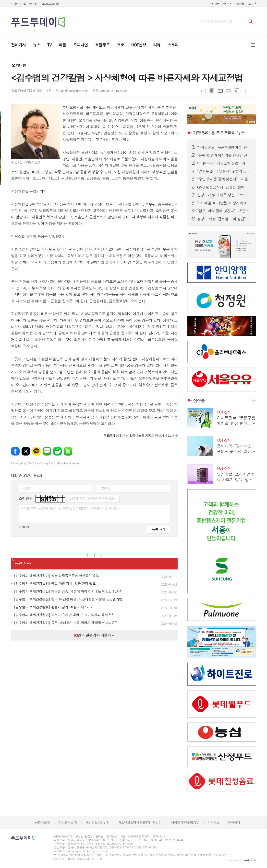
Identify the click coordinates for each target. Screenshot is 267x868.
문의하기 (234, 822)
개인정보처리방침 (98, 822)
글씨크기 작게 (254, 91)
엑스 (26, 451)
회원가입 (240, 4)
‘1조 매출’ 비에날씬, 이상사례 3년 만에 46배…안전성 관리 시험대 (225, 203)
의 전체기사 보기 (139, 436)
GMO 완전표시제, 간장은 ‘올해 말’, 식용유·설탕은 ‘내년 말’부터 (225, 187)
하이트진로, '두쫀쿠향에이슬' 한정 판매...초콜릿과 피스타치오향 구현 (225, 147)
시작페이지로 (19, 4)
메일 (220, 91)
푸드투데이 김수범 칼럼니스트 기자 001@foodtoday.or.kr (49, 91)
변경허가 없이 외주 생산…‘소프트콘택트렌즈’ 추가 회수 (225, 195)
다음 (101, 555)
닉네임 (25, 488)
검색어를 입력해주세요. (217, 21)
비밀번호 (104, 488)
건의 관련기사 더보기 (94, 635)
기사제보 (214, 4)
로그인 (252, 4)
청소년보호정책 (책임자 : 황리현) (140, 822)
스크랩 (237, 91)
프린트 (229, 91)
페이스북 (15, 451)
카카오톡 (36, 451)
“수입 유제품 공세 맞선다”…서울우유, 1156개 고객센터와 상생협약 (225, 179)
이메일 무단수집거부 (185, 822)
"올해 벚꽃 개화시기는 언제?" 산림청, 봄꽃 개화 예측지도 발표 (225, 155)
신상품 (199, 401)
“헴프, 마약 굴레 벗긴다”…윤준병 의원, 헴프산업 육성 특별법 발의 (225, 211)
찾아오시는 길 (68, 822)
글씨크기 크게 (245, 91)
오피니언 (19, 65)
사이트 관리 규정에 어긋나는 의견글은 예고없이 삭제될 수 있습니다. (70, 508)
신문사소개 (42, 822)
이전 (88, 555)
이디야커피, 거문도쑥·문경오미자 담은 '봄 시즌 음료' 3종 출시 (225, 163)
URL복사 (204, 91)
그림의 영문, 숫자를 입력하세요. (92, 498)
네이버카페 (57, 451)
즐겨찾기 (34, 4)
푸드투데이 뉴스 (219, 133)
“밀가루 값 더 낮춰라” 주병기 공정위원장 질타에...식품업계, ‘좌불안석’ (225, 171)
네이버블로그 (47, 451)
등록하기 (158, 529)
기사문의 (227, 4)
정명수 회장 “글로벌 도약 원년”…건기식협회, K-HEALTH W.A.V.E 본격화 (225, 219)
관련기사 (23, 563)
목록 (212, 91)
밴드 (68, 451)
